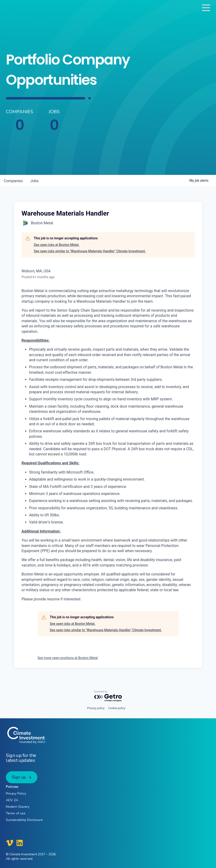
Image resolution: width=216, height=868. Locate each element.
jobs (34, 181)
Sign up (19, 777)
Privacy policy (96, 708)
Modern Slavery (18, 807)
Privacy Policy (16, 794)
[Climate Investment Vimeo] (10, 843)
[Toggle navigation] (206, 8)
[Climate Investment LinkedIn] (20, 843)
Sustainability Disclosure (24, 820)
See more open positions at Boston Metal (68, 658)
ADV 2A (12, 800)
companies (13, 181)
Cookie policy (117, 708)
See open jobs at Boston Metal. (57, 245)
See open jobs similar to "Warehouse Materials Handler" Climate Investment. (90, 251)
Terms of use (16, 813)
